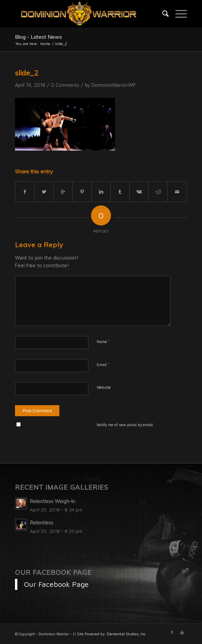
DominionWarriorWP (113, 85)
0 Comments (65, 85)
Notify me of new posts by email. (125, 425)
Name (103, 341)
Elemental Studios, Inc (126, 634)
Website (104, 387)
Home (45, 44)
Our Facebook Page (53, 572)
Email (103, 364)
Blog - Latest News (38, 37)
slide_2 (27, 73)
